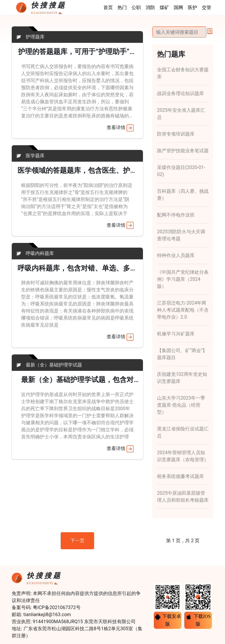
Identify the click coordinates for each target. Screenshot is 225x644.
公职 (136, 7)
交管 (207, 7)
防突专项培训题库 (176, 134)
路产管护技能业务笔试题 (183, 151)
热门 (122, 7)
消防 (150, 7)
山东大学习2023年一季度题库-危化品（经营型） (181, 405)
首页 (108, 7)
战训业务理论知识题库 (180, 93)
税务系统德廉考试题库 (180, 476)
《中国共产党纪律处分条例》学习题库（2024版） (183, 279)
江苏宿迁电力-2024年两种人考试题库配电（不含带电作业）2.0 (183, 310)
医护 (192, 7)
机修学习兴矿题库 (176, 334)
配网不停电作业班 (176, 215)
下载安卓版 (168, 620)
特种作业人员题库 (176, 255)
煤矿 (164, 7)
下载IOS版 (198, 620)
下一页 (77, 541)
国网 (178, 7)
